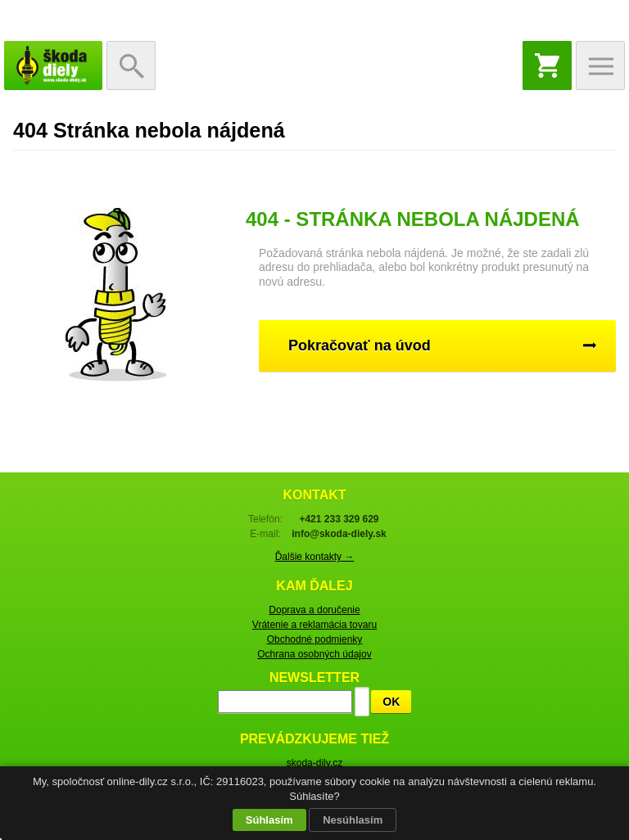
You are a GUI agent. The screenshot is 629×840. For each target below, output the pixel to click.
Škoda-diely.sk (53, 65)
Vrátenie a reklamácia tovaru (314, 625)
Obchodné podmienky (315, 639)
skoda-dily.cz (314, 763)
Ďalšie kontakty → (315, 557)
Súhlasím (269, 820)
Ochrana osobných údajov (314, 654)
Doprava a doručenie (314, 610)
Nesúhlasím (353, 820)
